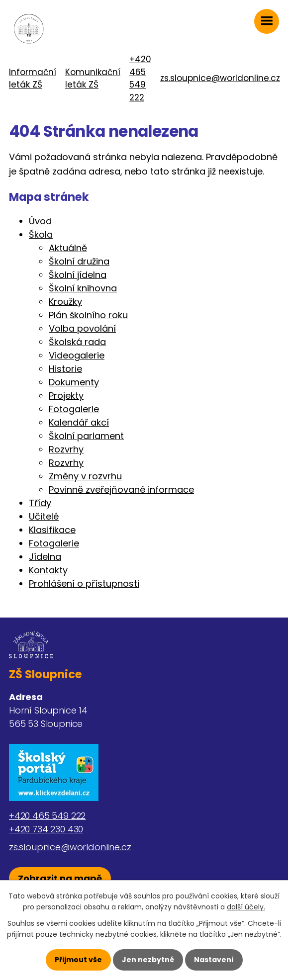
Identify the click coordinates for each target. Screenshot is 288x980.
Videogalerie (77, 355)
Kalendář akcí (79, 422)
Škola (41, 234)
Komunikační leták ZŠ (93, 79)
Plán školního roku (88, 315)
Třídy (40, 503)
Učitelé (44, 516)
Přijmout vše (78, 960)
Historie (65, 369)
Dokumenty (74, 382)
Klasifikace (52, 530)
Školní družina (79, 261)
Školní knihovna (83, 288)
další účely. (246, 907)
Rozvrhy (66, 449)
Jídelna (45, 557)
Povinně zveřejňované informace (121, 490)
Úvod (40, 221)
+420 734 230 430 (46, 829)
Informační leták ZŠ (33, 79)
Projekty (66, 396)
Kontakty (48, 570)
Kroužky (65, 302)
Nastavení (214, 960)
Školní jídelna (78, 275)
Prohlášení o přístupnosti (84, 583)
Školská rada (77, 342)
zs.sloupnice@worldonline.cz (220, 78)
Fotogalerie (74, 409)
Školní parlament (86, 436)
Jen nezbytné (148, 960)
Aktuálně (68, 248)
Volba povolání (82, 328)
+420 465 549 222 (140, 78)
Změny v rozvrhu (85, 476)
